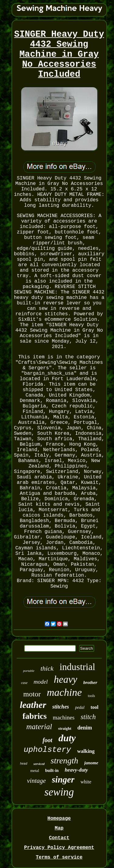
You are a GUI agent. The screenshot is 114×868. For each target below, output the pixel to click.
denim (85, 728)
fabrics (35, 716)
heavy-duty (76, 770)
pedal (80, 707)
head (24, 764)
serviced (39, 764)
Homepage (59, 819)
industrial (77, 667)
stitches (61, 707)
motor (32, 694)
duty (67, 738)
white (86, 782)
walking (86, 751)
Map (59, 828)
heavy (66, 679)
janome (91, 763)
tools (91, 696)
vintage (36, 781)
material (39, 727)
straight (65, 728)
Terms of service (59, 857)
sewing (59, 792)
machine (64, 692)
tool (95, 707)
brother (90, 682)
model (41, 682)
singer (63, 779)
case (24, 683)
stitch (88, 717)
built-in (52, 771)
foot (47, 740)
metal (35, 771)
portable (29, 671)
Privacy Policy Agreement (59, 848)
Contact (59, 838)
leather (33, 705)
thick (47, 668)
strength (65, 761)
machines (64, 717)
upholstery (47, 750)
